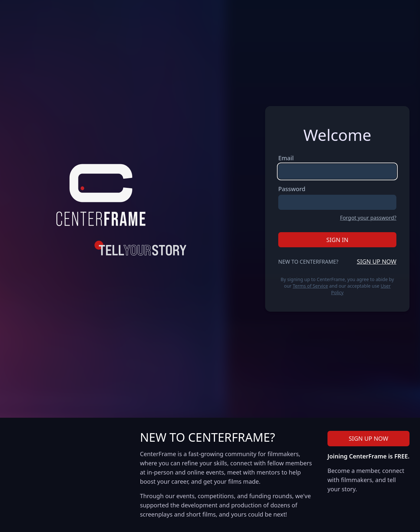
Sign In (337, 240)
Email (286, 158)
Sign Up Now (377, 261)
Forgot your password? (368, 218)
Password (292, 189)
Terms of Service (310, 286)
